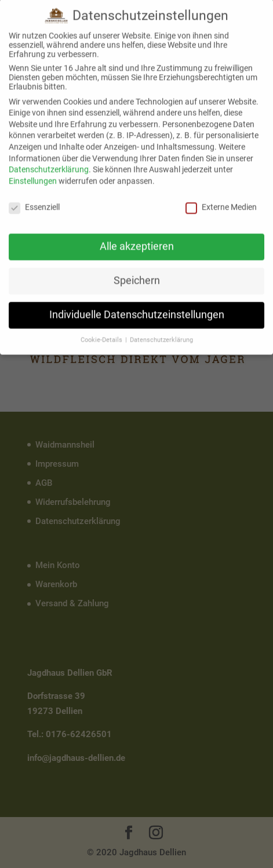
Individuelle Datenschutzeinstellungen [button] (137, 307)
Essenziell (34, 199)
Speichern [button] (137, 273)
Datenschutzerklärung (49, 162)
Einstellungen (33, 173)
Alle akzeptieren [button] (137, 239)
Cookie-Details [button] (102, 332)
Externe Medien (221, 199)
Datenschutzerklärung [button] (161, 332)
